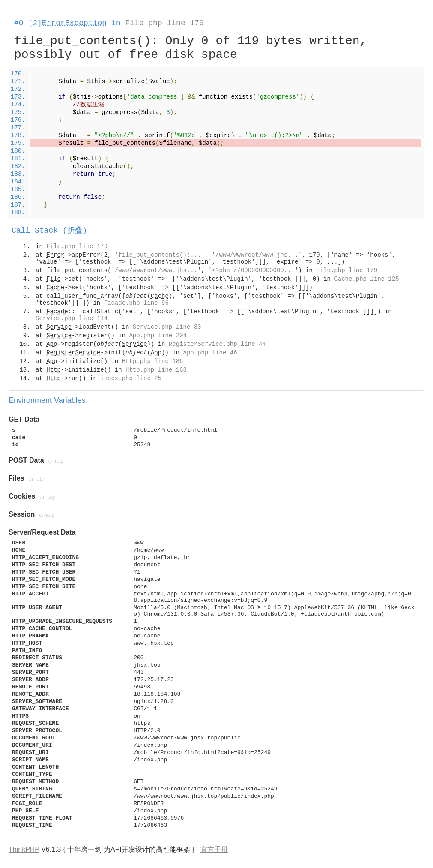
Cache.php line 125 (366, 279)
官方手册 (214, 849)
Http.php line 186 (153, 361)
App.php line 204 (158, 336)
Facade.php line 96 (136, 303)
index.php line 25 (131, 378)
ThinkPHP (24, 849)
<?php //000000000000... (253, 270)
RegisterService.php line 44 (217, 344)
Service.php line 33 (167, 327)
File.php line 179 (164, 23)
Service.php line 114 (72, 318)
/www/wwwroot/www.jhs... (257, 255)
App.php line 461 (212, 353)
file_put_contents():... (160, 255)
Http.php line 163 (156, 370)
